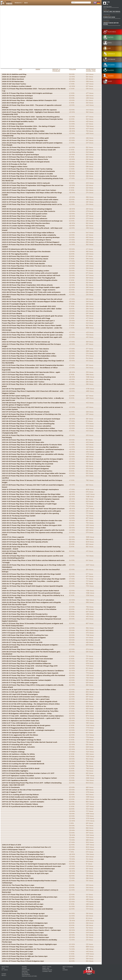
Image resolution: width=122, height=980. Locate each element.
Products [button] (18, 3)
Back (26, 3)
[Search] (81, 2)
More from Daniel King (91, 70)
